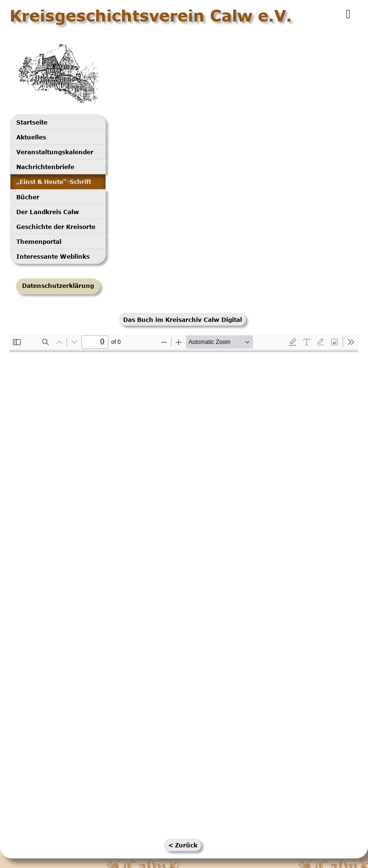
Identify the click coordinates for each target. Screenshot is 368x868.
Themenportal (39, 241)
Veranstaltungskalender (55, 152)
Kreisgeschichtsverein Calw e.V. (151, 15)
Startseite (32, 122)
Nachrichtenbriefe (45, 167)
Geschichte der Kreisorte (56, 227)
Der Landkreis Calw (48, 212)
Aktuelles (31, 137)
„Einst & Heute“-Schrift (54, 182)
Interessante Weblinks (53, 256)
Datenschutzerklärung (58, 286)
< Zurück (183, 845)
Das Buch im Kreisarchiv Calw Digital (183, 320)
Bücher (28, 197)
